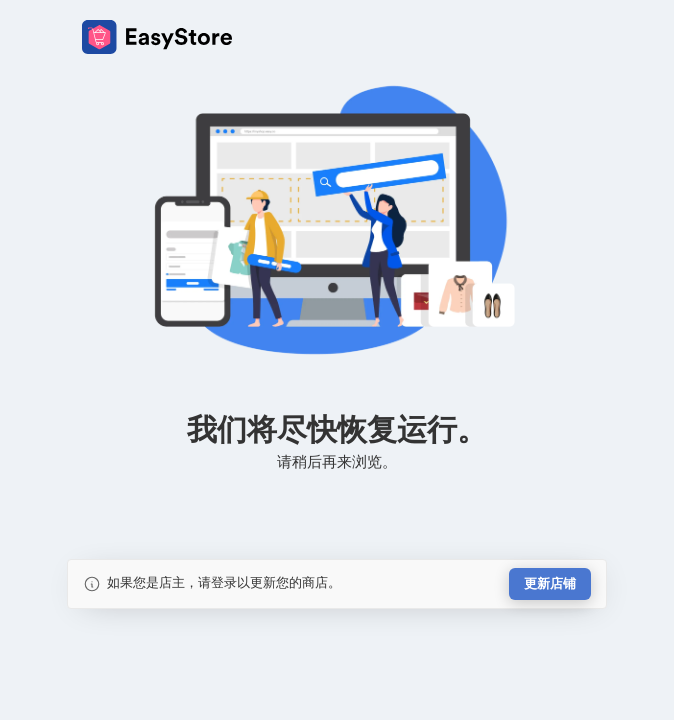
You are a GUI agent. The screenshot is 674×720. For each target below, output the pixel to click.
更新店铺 (550, 583)
